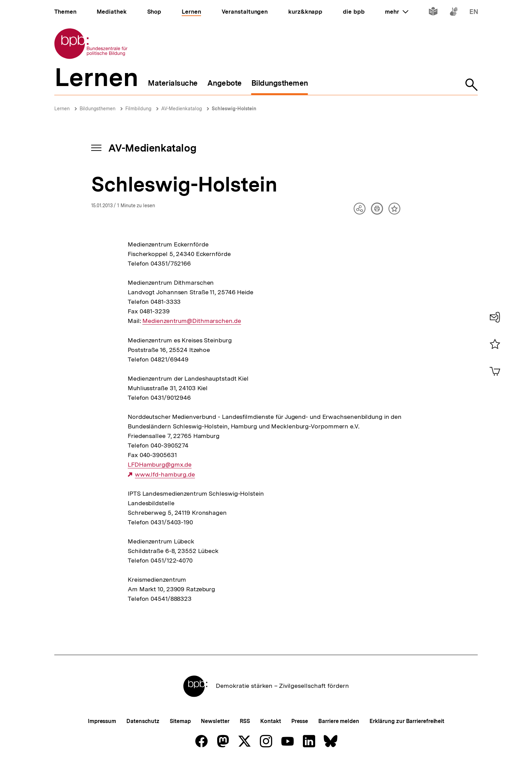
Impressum (102, 721)
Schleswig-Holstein (234, 109)
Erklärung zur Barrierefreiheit (407, 721)
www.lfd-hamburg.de (165, 474)
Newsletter (215, 721)
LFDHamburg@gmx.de (160, 465)
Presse (300, 721)
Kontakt (270, 721)
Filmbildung (138, 109)
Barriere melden (339, 721)
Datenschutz (143, 721)
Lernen (62, 109)
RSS (245, 721)
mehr (396, 12)
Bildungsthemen (97, 109)
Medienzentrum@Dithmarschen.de (192, 321)
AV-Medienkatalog (181, 109)
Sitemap (180, 721)
